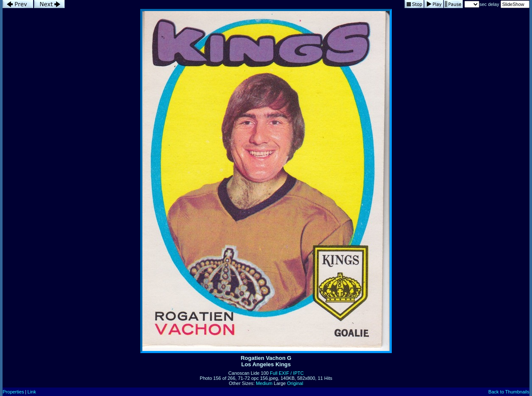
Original (295, 383)
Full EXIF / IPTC (287, 373)
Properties (13, 392)
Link (32, 392)
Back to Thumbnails (509, 392)
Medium (264, 383)
